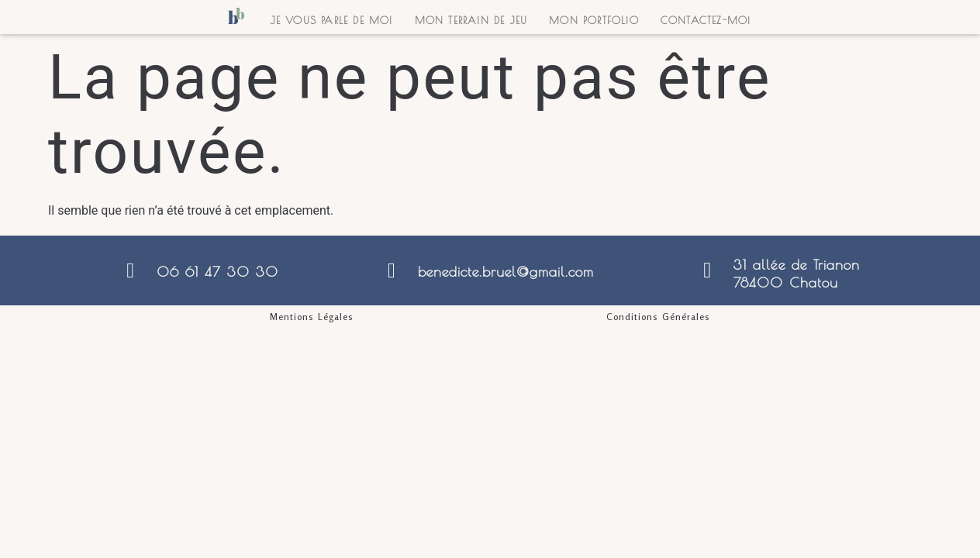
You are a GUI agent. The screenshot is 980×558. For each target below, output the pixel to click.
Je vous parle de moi (332, 20)
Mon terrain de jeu (471, 20)
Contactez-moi (706, 20)
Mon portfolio (594, 20)
